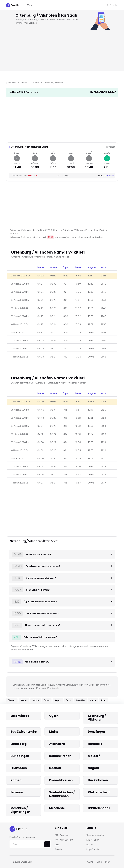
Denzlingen (96, 732)
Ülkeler (24, 83)
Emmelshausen (61, 780)
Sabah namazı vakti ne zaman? (36, 566)
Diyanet (12, 700)
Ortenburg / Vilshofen (97, 718)
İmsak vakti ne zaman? (31, 555)
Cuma (47, 700)
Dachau (55, 768)
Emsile (24, 862)
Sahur (93, 700)
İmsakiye (81, 700)
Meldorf (94, 756)
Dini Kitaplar (93, 840)
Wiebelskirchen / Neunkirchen (62, 794)
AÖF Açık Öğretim (64, 840)
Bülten (90, 845)
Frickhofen (19, 768)
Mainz (54, 732)
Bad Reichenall (99, 808)
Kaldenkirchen (60, 756)
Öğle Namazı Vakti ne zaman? (34, 602)
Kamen (16, 780)
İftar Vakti (11, 83)
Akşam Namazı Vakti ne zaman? (36, 625)
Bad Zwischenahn (24, 732)
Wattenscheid (99, 792)
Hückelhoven (98, 780)
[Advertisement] (60, 119)
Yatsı (69, 700)
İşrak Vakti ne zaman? (31, 590)
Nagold (93, 768)
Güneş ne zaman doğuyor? (34, 578)
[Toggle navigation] (28, 5)
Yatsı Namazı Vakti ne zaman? (34, 637)
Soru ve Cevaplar (95, 835)
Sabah (36, 700)
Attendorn (57, 744)
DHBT (58, 845)
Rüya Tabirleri (93, 849)
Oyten (54, 716)
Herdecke (95, 744)
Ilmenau (17, 792)
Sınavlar (59, 849)
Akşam (58, 700)
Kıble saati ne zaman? (31, 662)
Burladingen (20, 756)
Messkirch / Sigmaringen (20, 810)
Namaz (24, 700)
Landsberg (19, 744)
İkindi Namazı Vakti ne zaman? (35, 614)
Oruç (99, 862)
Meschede (57, 808)
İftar (104, 700)
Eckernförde (20, 716)
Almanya (35, 83)
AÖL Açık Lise (62, 835)
